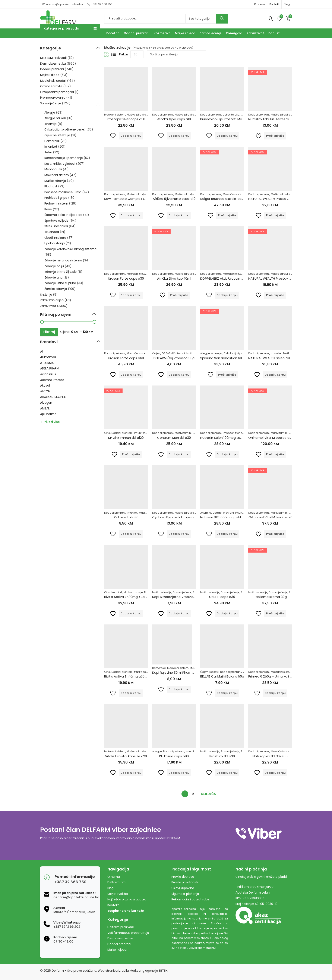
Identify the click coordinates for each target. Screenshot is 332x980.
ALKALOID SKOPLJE (53, 397)
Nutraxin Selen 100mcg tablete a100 (228, 438)
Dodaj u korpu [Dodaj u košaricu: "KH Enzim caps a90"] (179, 773)
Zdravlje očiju (54, 266)
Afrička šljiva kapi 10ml (174, 278)
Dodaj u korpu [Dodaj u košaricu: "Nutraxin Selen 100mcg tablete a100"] (227, 454)
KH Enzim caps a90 (174, 756)
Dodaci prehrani (163, 115)
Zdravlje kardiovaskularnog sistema (70, 249)
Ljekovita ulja (231, 115)
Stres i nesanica (56, 226)
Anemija (217, 353)
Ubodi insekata (55, 238)
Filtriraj (49, 332)
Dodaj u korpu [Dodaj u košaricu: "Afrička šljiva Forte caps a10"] (179, 215)
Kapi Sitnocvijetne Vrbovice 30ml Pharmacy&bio (190, 597)
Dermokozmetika (53, 64)
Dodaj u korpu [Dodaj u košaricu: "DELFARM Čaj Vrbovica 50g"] (179, 375)
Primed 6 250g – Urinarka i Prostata (276, 676)
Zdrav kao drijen (52, 300)
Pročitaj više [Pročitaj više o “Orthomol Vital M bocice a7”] (275, 534)
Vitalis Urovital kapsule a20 (126, 756)
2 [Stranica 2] (193, 794)
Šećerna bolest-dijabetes (63, 215)
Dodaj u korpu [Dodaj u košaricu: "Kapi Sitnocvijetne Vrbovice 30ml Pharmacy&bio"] (179, 613)
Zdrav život (48, 306)
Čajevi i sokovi (209, 672)
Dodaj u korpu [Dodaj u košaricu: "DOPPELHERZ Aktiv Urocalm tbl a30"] (227, 295)
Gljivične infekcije (57, 135)
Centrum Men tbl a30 (174, 438)
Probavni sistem (56, 203)
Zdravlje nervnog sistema (63, 260)
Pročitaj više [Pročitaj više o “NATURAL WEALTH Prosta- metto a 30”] (275, 295)
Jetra (48, 152)
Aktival (45, 385)
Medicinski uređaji (53, 81)
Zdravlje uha (53, 277)
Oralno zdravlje (51, 86)
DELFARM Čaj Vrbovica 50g (174, 358)
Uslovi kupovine (183, 888)
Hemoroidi (159, 668)
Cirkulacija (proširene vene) (241, 353)
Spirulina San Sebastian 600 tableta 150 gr (234, 358)
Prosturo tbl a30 (222, 756)
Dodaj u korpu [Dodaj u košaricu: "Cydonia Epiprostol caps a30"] (179, 534)
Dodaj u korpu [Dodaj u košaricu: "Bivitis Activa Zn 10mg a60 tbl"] (131, 693)
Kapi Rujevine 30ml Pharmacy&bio (179, 672)
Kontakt (274, 4)
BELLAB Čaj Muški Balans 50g (222, 676)
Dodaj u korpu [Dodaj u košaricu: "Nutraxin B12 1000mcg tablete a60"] (227, 534)
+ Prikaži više (50, 422)
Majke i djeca (50, 75)
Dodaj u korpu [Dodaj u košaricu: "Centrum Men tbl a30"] (179, 454)
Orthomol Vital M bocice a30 (271, 438)
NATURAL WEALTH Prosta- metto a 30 (278, 278)
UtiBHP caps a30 (222, 597)
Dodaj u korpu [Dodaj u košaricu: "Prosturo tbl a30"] (227, 773)
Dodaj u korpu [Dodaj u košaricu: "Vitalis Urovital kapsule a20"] (131, 773)
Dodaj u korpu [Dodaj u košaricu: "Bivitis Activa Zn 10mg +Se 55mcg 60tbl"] (131, 613)
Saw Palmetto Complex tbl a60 (129, 199)
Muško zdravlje (136, 115)
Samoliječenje (182, 592)
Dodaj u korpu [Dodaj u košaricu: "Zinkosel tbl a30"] (131, 534)
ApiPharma (48, 414)
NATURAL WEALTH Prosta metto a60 (276, 199)
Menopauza (243, 433)
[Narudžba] (176, 54)
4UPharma (48, 357)
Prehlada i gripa (56, 198)
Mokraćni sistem (115, 115)
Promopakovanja (53, 98)
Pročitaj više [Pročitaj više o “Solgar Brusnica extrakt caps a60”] (227, 215)
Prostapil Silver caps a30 (126, 119)
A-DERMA (47, 363)
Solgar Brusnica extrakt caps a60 (226, 199)
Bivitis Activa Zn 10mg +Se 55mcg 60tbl (135, 597)
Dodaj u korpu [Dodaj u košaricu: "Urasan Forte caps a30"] (131, 295)
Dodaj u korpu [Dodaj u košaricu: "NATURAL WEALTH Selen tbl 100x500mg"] (275, 375)
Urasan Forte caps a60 (126, 358)
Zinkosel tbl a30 (126, 517)
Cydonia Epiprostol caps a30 (175, 517)
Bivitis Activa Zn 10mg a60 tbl (127, 676)
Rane (48, 209)
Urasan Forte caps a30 (126, 278)
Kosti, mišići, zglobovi (60, 164)
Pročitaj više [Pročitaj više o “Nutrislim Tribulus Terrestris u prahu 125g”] (275, 136)
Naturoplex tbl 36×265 (270, 756)
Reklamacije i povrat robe (190, 899)
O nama (260, 4)
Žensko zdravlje (56, 289)
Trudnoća (52, 232)
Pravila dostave (183, 877)
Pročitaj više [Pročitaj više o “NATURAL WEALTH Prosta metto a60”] (275, 215)
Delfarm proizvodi (121, 927)
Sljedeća (208, 794)
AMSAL (45, 408)
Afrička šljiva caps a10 (174, 119)
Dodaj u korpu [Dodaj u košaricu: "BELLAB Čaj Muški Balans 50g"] (227, 693)
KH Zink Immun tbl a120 (126, 438)
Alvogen (46, 403)
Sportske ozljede (56, 221)
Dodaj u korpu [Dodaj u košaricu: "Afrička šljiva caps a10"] (179, 136)
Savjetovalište (118, 894)
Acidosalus (48, 374)
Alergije (205, 353)
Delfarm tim (116, 882)
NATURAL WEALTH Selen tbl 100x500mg (278, 358)
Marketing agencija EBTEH (148, 971)
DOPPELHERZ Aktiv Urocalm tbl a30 (227, 278)
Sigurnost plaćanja (185, 894)
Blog (287, 4)
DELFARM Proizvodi (173, 353)
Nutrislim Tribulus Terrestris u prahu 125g (280, 119)
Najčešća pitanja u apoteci (127, 899)
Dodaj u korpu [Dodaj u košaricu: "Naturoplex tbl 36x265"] (275, 773)
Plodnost (51, 186)
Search (222, 19)
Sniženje (46, 295)
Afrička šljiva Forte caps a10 (174, 199)
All (42, 351)
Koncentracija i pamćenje (64, 158)
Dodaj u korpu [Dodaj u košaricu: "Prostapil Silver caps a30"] (131, 136)
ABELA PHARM (50, 368)
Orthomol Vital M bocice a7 (270, 517)
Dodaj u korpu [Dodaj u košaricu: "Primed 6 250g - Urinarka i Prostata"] (275, 693)
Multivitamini (183, 433)
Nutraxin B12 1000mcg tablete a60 (227, 517)
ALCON (45, 391)
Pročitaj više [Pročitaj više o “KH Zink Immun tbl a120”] (131, 454)
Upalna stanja (55, 243)
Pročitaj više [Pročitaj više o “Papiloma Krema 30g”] (275, 613)
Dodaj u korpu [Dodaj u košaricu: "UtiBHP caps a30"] (227, 613)
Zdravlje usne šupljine (60, 283)
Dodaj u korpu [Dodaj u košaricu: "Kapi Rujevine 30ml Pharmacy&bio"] (179, 689)
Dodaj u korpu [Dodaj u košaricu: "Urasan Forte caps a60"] (131, 375)
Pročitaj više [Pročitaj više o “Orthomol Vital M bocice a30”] (275, 454)
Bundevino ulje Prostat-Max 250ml (227, 119)
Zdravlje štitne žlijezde (61, 272)
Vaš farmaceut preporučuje (128, 933)
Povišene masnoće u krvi (63, 192)
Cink (107, 433)
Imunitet (276, 353)
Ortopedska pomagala (57, 92)
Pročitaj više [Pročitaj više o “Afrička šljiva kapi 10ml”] (179, 295)
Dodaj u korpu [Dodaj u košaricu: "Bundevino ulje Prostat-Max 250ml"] (227, 136)
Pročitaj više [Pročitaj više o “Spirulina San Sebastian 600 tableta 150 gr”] (227, 375)
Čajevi (156, 353)
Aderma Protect (52, 380)
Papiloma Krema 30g (270, 597)
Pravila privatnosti (185, 882)
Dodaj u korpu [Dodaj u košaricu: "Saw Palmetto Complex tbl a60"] (131, 215)
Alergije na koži (55, 118)
